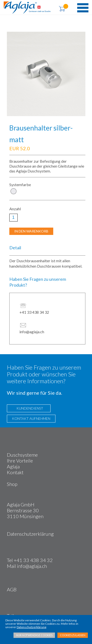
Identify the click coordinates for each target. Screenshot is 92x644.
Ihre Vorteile (20, 461)
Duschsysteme (22, 455)
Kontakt (15, 472)
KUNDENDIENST (29, 408)
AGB (12, 589)
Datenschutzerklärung (30, 534)
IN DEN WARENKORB (31, 231)
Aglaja (13, 466)
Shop (12, 484)
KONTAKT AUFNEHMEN (31, 418)
